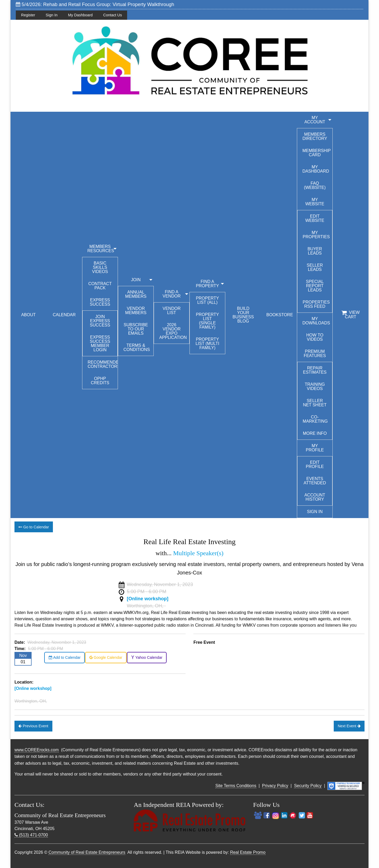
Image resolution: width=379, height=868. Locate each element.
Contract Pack (100, 286)
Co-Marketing (315, 419)
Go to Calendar (34, 527)
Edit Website (315, 218)
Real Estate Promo (248, 852)
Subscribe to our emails (136, 329)
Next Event (349, 726)
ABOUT (28, 315)
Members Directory (315, 136)
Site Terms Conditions (236, 786)
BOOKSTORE (280, 315)
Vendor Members (136, 311)
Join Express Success (100, 321)
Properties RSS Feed (316, 304)
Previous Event (33, 726)
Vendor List (172, 311)
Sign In (52, 15)
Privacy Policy (275, 786)
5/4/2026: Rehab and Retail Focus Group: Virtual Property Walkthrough (95, 4)
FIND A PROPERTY (207, 284)
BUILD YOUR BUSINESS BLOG (243, 315)
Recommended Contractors (103, 364)
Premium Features (315, 353)
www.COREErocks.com (37, 750)
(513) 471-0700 (31, 835)
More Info (315, 433)
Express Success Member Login (100, 343)
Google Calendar (106, 657)
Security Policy (308, 786)
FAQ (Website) (315, 185)
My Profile (315, 448)
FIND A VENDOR (172, 294)
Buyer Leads (315, 251)
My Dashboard (80, 15)
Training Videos (315, 386)
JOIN (136, 280)
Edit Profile (315, 464)
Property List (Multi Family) (207, 343)
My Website (315, 202)
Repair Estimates (315, 370)
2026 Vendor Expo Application (173, 331)
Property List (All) (207, 300)
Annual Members (136, 294)
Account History (315, 497)
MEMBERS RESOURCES (101, 249)
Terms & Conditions (137, 347)
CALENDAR (64, 315)
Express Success (100, 302)
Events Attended (315, 481)
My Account (315, 120)
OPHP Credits (100, 381)
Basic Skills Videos (100, 267)
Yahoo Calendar (147, 657)
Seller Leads (315, 267)
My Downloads (316, 321)
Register (28, 15)
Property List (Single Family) (207, 321)
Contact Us (113, 15)
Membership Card (317, 153)
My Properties (316, 235)
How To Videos (315, 337)
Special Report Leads (315, 286)
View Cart (350, 315)
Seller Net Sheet (315, 403)
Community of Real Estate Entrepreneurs (87, 852)
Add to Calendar (65, 657)
